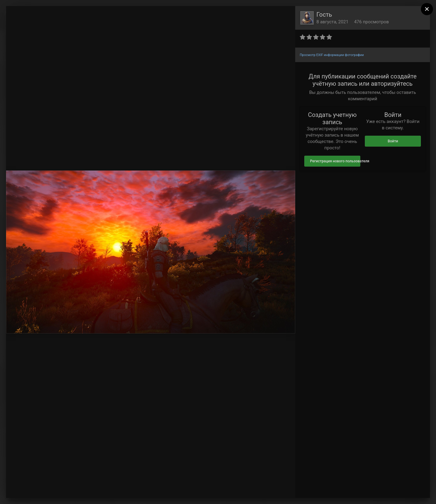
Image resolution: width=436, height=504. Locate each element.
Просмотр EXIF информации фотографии (332, 55)
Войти (393, 141)
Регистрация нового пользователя (335, 161)
